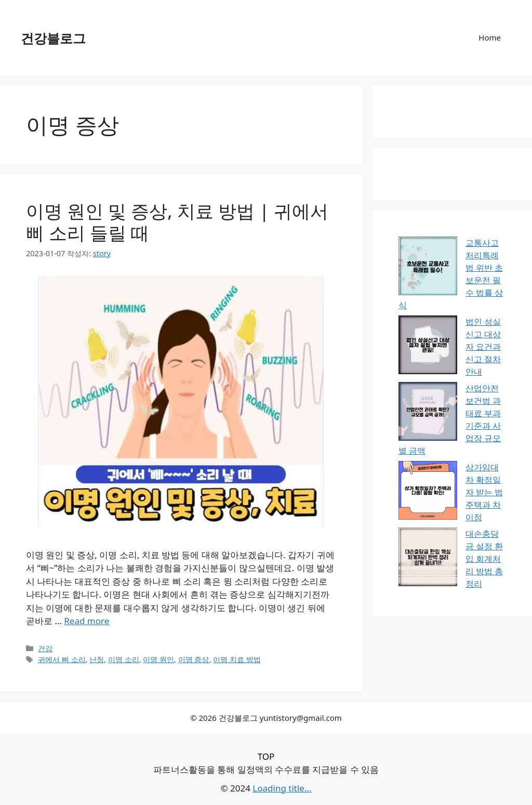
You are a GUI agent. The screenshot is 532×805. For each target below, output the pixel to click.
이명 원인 (158, 659)
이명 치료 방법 (237, 659)
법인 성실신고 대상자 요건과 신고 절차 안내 (483, 347)
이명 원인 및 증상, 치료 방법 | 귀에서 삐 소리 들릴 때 (177, 222)
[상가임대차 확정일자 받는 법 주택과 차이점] (428, 492)
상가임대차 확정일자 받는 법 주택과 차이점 (484, 492)
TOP (266, 756)
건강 (45, 648)
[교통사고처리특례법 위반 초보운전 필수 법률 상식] (428, 267)
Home (490, 37)
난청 (97, 659)
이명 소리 (124, 659)
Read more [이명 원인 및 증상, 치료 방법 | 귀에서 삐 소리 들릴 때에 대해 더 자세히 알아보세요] (87, 621)
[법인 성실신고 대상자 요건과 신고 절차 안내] (428, 346)
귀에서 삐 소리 (62, 659)
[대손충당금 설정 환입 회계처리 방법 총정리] (428, 558)
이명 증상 (194, 659)
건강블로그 (53, 38)
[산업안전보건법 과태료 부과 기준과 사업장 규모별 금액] (428, 413)
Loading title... (282, 788)
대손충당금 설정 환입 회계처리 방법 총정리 (484, 559)
